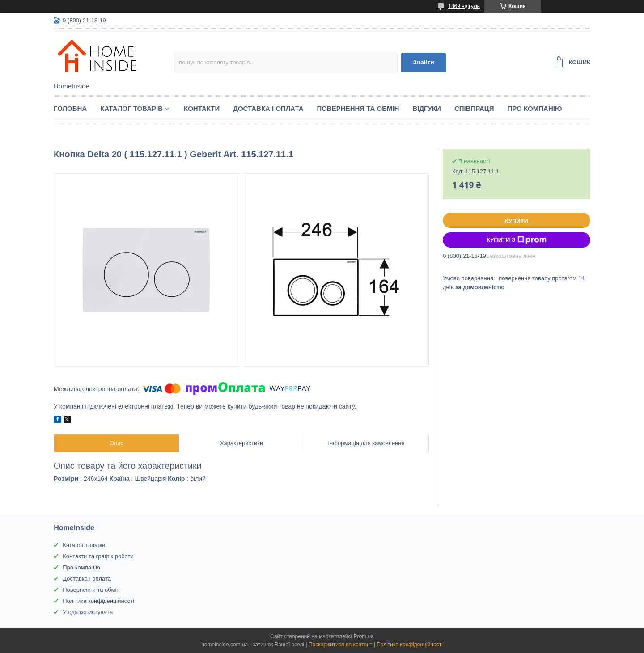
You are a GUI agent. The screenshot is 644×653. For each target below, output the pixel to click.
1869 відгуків (464, 6)
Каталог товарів (84, 545)
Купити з (517, 240)
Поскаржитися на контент (340, 645)
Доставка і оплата (268, 108)
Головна (70, 108)
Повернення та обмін (358, 108)
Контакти (202, 108)
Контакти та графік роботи (98, 556)
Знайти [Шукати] (424, 62)
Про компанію (535, 108)
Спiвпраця (474, 108)
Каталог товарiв (131, 108)
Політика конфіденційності (98, 601)
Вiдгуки (426, 108)
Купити (517, 221)
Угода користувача (88, 612)
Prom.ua (364, 636)
